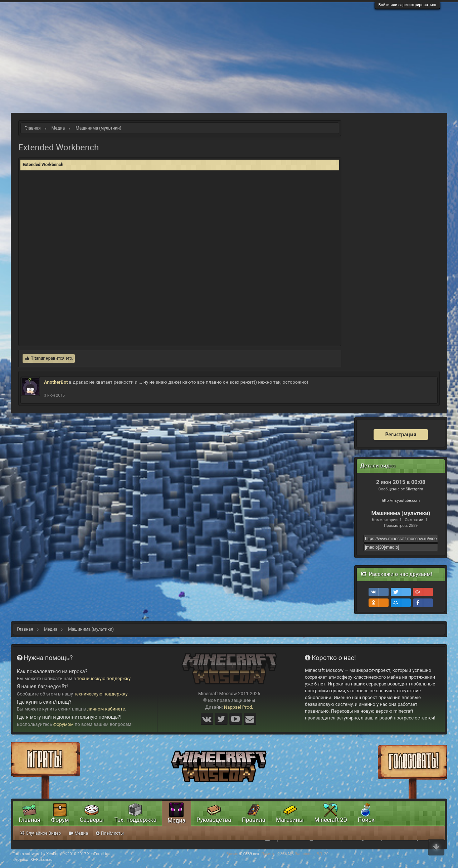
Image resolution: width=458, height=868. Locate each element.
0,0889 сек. (250, 854)
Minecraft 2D (331, 820)
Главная (30, 820)
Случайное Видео (40, 833)
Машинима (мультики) (401, 513)
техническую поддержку (104, 678)
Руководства (214, 820)
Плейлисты (110, 833)
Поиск (366, 820)
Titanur (38, 358)
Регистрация (401, 434)
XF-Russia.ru (42, 860)
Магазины (290, 820)
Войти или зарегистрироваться (407, 5)
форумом (64, 724)
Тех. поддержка (136, 820)
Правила (254, 820)
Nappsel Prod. (239, 707)
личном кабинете (106, 709)
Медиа (176, 821)
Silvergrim (415, 489)
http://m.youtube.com (401, 501)
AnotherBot (56, 382)
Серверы (92, 820)
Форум (60, 820)
